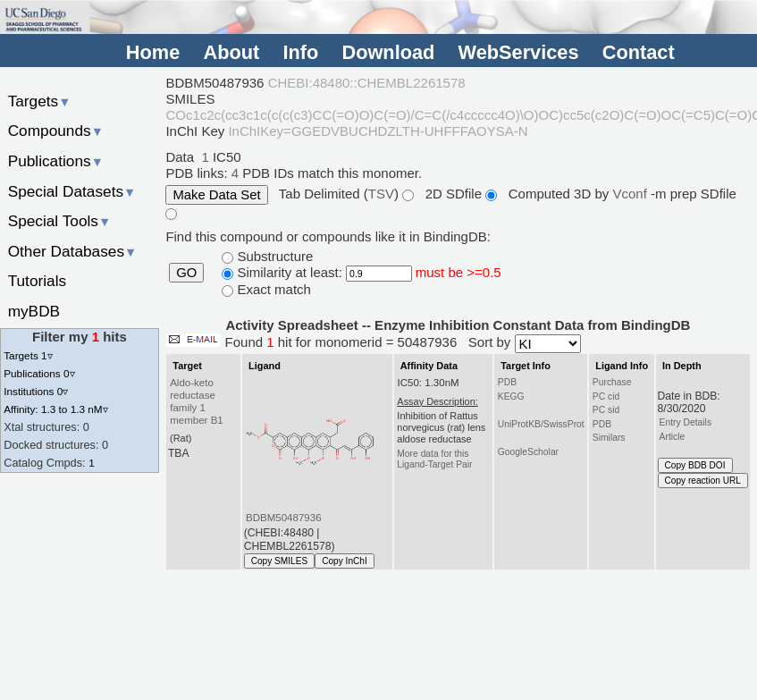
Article (673, 437)
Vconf (631, 194)
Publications (56, 161)
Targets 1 (28, 355)
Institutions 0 (36, 391)
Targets (40, 101)
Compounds (56, 131)
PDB (507, 382)
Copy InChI (345, 561)
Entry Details (686, 422)
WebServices (519, 53)
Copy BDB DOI (695, 465)
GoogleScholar (528, 452)
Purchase (612, 382)
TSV (381, 194)
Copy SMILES (280, 561)
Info (300, 53)
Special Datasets (72, 191)
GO (186, 273)
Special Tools (60, 221)
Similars (609, 438)
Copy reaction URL (703, 481)
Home (153, 53)
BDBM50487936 (284, 518)
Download (388, 53)
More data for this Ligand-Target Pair (434, 459)
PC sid (606, 410)
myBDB (34, 311)
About (231, 53)
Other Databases (73, 251)
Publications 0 (39, 373)
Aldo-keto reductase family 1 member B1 (197, 401)
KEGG (511, 396)
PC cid (606, 396)
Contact (639, 53)
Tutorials (38, 281)
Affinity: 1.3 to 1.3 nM (55, 409)
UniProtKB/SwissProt (541, 424)
